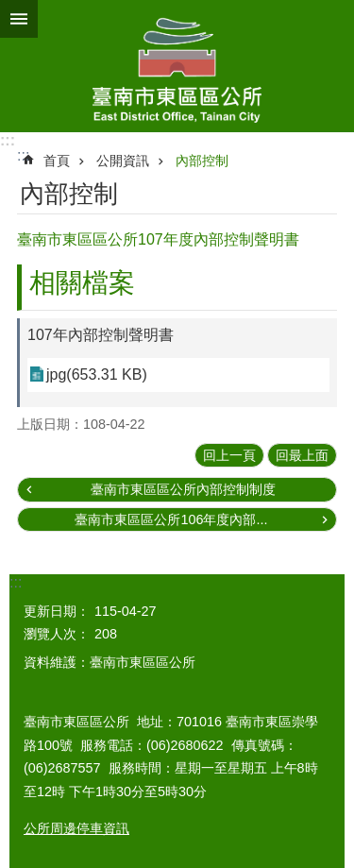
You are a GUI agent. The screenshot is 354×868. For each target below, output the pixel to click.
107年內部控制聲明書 (101, 335)
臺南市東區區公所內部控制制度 (183, 489)
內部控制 (202, 161)
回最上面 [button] (302, 455)
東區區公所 (177, 66)
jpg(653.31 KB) (97, 374)
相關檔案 (82, 283)
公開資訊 (123, 161)
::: (8, 140)
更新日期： (57, 611)
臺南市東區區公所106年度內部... (171, 519)
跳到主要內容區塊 (10, 10)
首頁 (57, 161)
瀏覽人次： (57, 634)
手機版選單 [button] (19, 19)
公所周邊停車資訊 (76, 828)
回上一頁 (229, 455)
